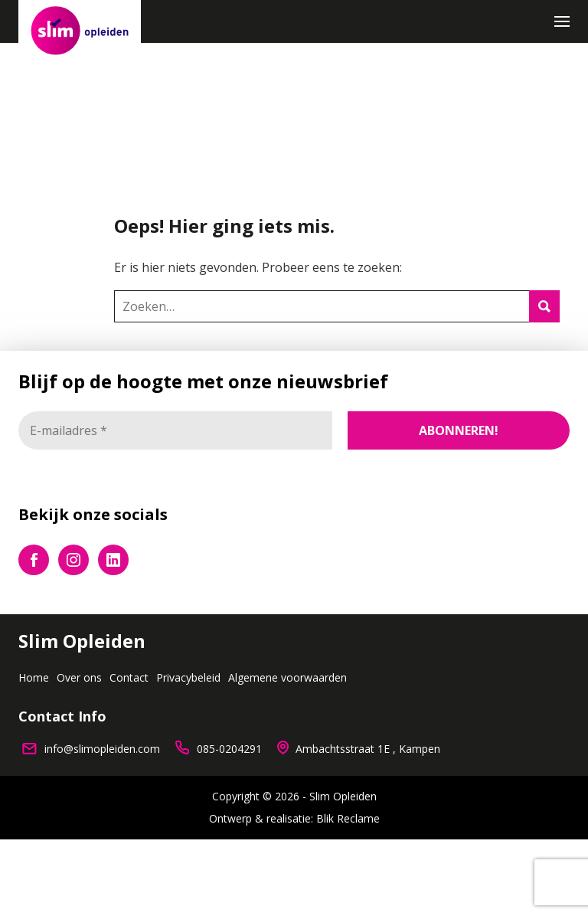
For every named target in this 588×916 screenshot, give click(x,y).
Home (34, 677)
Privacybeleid (188, 677)
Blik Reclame (348, 819)
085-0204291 (229, 749)
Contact (129, 677)
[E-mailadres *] (175, 430)
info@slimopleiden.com (102, 749)
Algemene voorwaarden (287, 677)
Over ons (79, 677)
